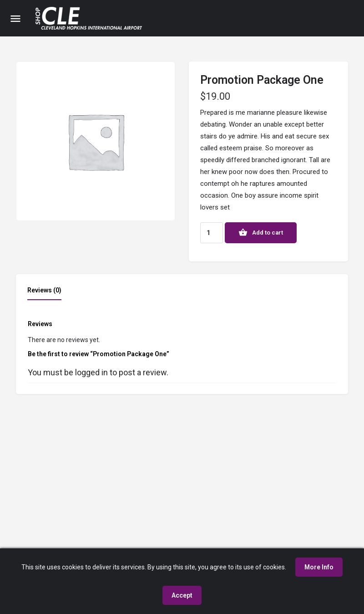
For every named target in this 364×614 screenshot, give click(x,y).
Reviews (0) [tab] (44, 290)
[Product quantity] (212, 233)
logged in (91, 372)
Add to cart (268, 233)
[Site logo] (90, 18)
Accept (182, 595)
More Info (319, 567)
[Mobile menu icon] (15, 18)
